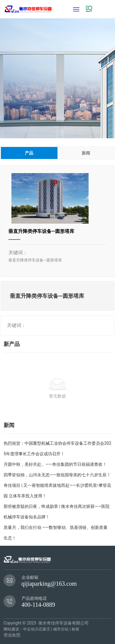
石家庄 (44, 629)
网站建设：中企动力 (21, 629)
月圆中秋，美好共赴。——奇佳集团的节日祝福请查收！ (55, 464)
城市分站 (61, 629)
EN (108, 9)
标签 (75, 629)
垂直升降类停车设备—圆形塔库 (41, 231)
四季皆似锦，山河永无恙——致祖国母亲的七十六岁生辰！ (57, 475)
